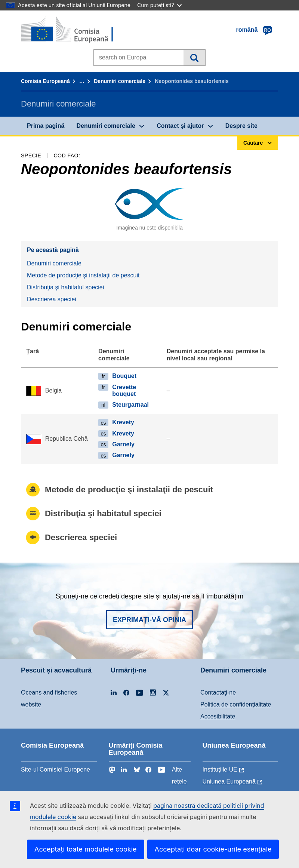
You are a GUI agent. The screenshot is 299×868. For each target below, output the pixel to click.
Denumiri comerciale (120, 81)
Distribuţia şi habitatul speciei (65, 287)
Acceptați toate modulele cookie (86, 849)
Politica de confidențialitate (236, 704)
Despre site (241, 126)
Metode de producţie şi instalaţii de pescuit (83, 275)
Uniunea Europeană (229, 781)
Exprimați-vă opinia (149, 620)
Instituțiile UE (220, 769)
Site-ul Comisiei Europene (56, 769)
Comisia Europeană (45, 81)
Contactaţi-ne (218, 692)
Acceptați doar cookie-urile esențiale (213, 849)
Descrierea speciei (52, 299)
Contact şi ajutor (180, 126)
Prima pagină (46, 126)
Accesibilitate (218, 716)
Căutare (194, 58)
